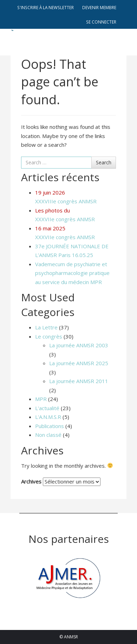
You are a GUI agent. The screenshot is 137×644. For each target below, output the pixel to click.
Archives (31, 481)
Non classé (48, 435)
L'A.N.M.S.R (48, 417)
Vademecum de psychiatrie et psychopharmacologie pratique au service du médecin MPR (72, 273)
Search (104, 162)
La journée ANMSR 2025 (79, 363)
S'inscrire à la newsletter (45, 7)
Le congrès (49, 336)
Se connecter (101, 22)
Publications (50, 426)
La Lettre (46, 327)
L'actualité (47, 408)
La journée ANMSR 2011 (79, 381)
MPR (41, 399)
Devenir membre (99, 7)
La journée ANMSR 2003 (79, 345)
